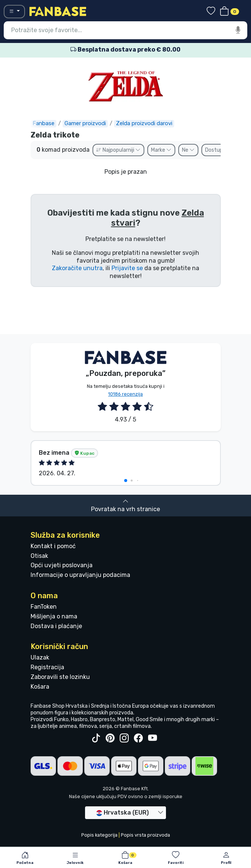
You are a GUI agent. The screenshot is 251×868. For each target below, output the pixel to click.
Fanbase (43, 123)
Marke (161, 150)
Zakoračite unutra (77, 268)
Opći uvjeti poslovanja (62, 565)
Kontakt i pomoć (53, 546)
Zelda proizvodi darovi (144, 123)
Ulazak (40, 657)
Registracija (47, 667)
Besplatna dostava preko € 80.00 (125, 50)
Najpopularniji (118, 150)
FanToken (44, 607)
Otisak (39, 556)
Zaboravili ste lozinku (60, 677)
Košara (40, 687)
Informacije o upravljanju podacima (80, 575)
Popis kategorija (99, 835)
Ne (188, 150)
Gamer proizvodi (85, 123)
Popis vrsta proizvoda (145, 835)
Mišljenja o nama (54, 616)
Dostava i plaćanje (56, 626)
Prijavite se (127, 268)
